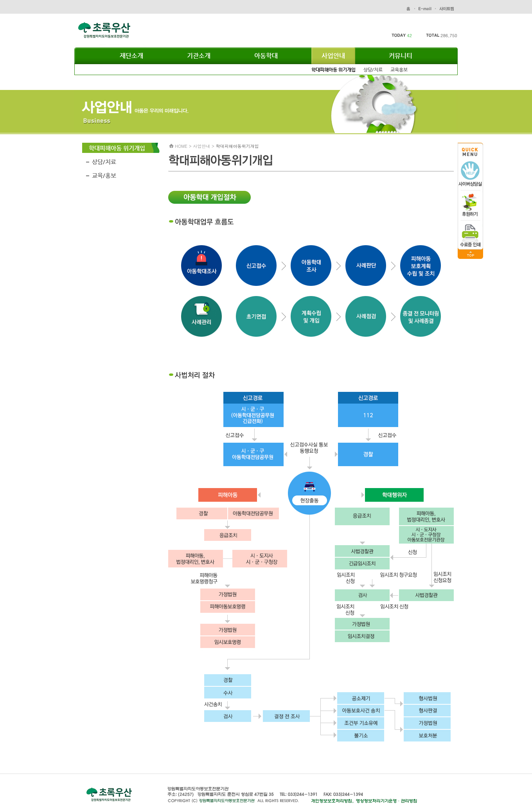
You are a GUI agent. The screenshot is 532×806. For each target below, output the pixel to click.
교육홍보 (399, 70)
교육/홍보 (104, 175)
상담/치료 (373, 70)
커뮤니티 (401, 56)
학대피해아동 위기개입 (333, 70)
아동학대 (266, 56)
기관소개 (199, 56)
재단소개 (131, 56)
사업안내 (333, 56)
